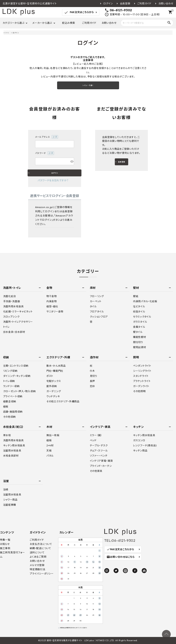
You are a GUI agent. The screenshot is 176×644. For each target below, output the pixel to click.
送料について (37, 552)
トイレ (6, 327)
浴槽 (6, 489)
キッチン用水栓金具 (14, 445)
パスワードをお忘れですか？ (53, 180)
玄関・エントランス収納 (16, 366)
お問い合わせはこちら (121, 557)
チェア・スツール (99, 451)
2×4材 (50, 445)
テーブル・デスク (99, 445)
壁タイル (138, 332)
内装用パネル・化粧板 (145, 301)
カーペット (96, 301)
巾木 (92, 371)
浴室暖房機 (10, 505)
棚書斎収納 (10, 401)
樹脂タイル (139, 312)
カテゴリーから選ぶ (13, 23)
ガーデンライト (141, 386)
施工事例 (5, 548)
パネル (50, 456)
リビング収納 (10, 371)
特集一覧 (5, 540)
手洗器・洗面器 (12, 301)
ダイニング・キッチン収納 (17, 376)
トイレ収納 (9, 381)
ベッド (93, 440)
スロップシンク (11, 317)
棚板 (6, 407)
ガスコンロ (139, 440)
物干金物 (52, 296)
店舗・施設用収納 (13, 412)
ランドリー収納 (11, 386)
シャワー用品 (10, 500)
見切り (94, 376)
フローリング (97, 296)
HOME (6, 33)
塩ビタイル (139, 306)
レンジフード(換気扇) (145, 445)
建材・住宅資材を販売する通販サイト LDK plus (70, 640)
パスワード (45, 153)
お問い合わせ (166, 4)
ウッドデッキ (53, 396)
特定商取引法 (37, 569)
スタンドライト (141, 376)
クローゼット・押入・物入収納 (19, 391)
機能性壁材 (140, 337)
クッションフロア (99, 317)
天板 (49, 451)
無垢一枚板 (53, 435)
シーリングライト (142, 371)
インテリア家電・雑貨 (101, 461)
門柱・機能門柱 (55, 371)
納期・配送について (40, 548)
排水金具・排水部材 (14, 332)
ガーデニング (54, 391)
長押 (92, 381)
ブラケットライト (142, 381)
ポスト (50, 376)
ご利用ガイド (144, 4)
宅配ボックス (54, 381)
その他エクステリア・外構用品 (63, 401)
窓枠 (92, 386)
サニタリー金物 (55, 312)
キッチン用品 (140, 451)
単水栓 (7, 435)
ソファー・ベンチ (99, 456)
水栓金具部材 (11, 456)
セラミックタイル (142, 317)
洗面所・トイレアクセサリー (18, 322)
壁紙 (136, 296)
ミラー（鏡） (96, 435)
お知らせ (5, 544)
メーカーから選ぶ (42, 23)
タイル (93, 306)
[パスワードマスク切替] (72, 161)
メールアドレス (47, 137)
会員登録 (125, 4)
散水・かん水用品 (56, 366)
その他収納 (9, 417)
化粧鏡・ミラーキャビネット (18, 312)
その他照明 (139, 391)
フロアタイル (97, 312)
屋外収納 (52, 386)
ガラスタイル (140, 322)
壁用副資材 (140, 347)
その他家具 (96, 471)
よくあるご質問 (38, 557)
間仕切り (138, 342)
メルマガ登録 (37, 565)
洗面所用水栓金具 (14, 306)
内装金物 (52, 301)
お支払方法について (41, 544)
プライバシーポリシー (42, 574)
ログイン (108, 4)
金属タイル (139, 327)
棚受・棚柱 (52, 306)
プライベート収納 (13, 396)
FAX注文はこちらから (79, 12)
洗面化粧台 (10, 296)
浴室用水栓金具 (12, 451)
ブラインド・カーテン (101, 466)
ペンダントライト (142, 366)
